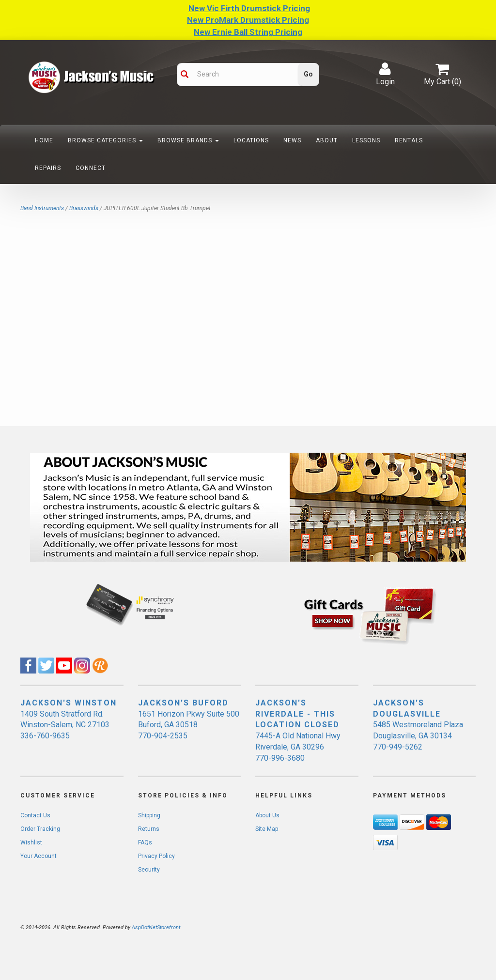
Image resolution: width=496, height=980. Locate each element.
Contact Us (35, 815)
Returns (149, 829)
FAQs (145, 842)
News (292, 140)
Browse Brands (188, 140)
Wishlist (31, 842)
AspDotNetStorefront (156, 927)
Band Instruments (42, 208)
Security (149, 870)
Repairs (48, 168)
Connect (91, 168)
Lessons (366, 140)
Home (44, 140)
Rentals (409, 140)
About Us (267, 815)
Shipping (149, 815)
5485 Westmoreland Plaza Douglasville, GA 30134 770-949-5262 (418, 736)
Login (385, 74)
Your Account (39, 856)
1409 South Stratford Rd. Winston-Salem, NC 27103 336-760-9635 (65, 725)
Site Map (267, 829)
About (327, 140)
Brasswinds (84, 208)
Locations (251, 140)
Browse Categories (105, 140)
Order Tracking (40, 829)
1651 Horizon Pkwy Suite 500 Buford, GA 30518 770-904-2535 (189, 725)
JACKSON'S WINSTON (69, 703)
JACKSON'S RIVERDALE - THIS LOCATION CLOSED (297, 714)
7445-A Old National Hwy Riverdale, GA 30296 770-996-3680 (298, 747)
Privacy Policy (156, 856)
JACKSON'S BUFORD (183, 703)
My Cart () (442, 74)
